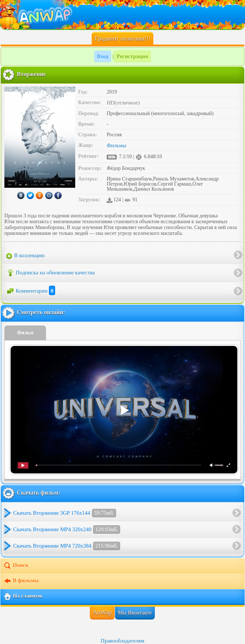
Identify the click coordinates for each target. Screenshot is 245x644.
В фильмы (21, 581)
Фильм (25, 333)
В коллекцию (26, 256)
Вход (102, 56)
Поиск (16, 566)
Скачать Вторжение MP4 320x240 (67, 529)
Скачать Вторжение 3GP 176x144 (65, 513)
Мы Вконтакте (135, 613)
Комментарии (31, 291)
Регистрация (132, 56)
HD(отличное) (123, 103)
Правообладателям (122, 641)
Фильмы (116, 145)
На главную (23, 597)
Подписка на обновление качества (51, 273)
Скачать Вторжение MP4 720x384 (67, 546)
